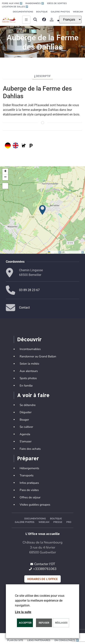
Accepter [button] (25, 623)
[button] (35, 20)
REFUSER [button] (44, 623)
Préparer (28, 458)
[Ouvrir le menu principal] (26, 20)
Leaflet (55, 252)
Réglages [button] (61, 623)
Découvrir (29, 339)
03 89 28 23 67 (29, 290)
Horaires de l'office (42, 579)
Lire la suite (23, 612)
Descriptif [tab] (42, 76)
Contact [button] (24, 308)
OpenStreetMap (75, 252)
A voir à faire (33, 395)
